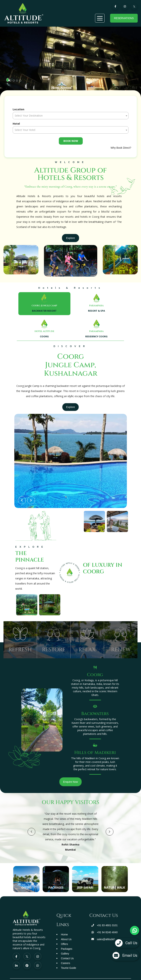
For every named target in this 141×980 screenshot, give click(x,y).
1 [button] (8, 80)
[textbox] (71, 116)
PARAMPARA (96, 306)
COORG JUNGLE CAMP (44, 306)
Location (18, 109)
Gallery (65, 954)
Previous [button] (22, 500)
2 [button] (11, 82)
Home (64, 934)
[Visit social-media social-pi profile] (27, 965)
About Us (66, 939)
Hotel (16, 124)
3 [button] (15, 82)
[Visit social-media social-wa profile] (38, 965)
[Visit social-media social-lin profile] (16, 965)
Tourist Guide (69, 968)
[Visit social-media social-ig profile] (38, 956)
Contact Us (67, 958)
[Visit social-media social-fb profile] (16, 956)
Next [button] (31, 500)
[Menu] (100, 18)
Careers (66, 963)
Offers (65, 944)
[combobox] (71, 116)
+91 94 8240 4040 (107, 932)
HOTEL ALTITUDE (44, 331)
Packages (67, 949)
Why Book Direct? (121, 148)
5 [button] (21, 82)
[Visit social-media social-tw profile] (27, 956)
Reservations (124, 18)
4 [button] (18, 82)
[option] (70, 62)
